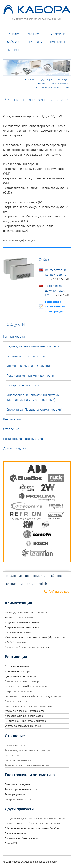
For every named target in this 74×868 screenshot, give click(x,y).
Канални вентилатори (17, 671)
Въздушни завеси (15, 745)
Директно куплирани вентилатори (24, 716)
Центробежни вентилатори (20, 676)
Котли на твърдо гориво (18, 760)
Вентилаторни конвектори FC (57, 275)
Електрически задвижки (19, 784)
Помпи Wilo (11, 843)
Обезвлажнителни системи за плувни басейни (32, 828)
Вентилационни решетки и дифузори (26, 721)
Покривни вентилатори (18, 691)
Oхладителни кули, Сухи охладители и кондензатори (35, 818)
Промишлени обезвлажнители (23, 838)
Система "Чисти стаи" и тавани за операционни (32, 823)
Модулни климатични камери (28, 366)
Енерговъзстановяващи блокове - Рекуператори (33, 696)
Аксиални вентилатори (18, 666)
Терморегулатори (15, 794)
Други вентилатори (16, 701)
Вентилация (12, 419)
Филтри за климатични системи (23, 726)
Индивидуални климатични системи (33, 346)
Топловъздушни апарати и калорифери (27, 750)
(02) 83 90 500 (57, 592)
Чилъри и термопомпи (23, 385)
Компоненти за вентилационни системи (28, 706)
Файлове (14, 42)
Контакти (58, 42)
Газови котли (12, 755)
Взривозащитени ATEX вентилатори (26, 686)
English (13, 50)
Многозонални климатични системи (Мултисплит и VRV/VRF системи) (33, 397)
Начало (13, 34)
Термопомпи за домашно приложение (27, 765)
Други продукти (15, 448)
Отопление (11, 429)
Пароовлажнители (15, 833)
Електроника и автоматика (23, 439)
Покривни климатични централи (30, 376)
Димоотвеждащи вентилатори (22, 681)
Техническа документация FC (57, 291)
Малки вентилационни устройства (25, 711)
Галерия (36, 42)
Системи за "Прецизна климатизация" (34, 409)
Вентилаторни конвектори (53, 84)
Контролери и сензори (18, 799)
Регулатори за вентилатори (21, 789)
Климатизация (60, 80)
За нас (34, 34)
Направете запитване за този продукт (55, 306)
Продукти (57, 34)
